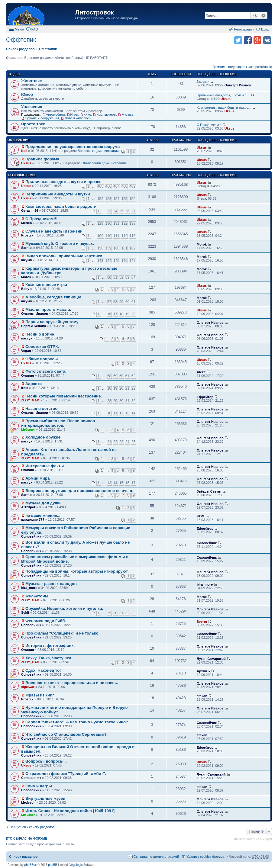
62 (133, 376)
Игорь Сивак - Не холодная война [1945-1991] (70, 811)
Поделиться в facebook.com (248, 40)
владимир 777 (33, 519)
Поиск (255, 16)
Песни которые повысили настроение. (64, 396)
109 (100, 236)
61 (133, 302)
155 (124, 199)
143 (100, 261)
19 (127, 314)
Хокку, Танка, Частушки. (49, 658)
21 (127, 388)
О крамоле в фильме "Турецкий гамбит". (66, 774)
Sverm (202, 622)
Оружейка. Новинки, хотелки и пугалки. (64, 608)
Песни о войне (40, 334)
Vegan (26, 351)
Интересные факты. (45, 466)
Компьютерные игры (46, 285)
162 (132, 248)
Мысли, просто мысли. (48, 309)
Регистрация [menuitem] (244, 29)
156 (132, 199)
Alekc (201, 372)
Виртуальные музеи (45, 798)
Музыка (127, 114)
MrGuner (28, 429)
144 (108, 261)
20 (133, 314)
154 (116, 199)
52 (121, 278)
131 (116, 223)
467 (116, 186)
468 (124, 186)
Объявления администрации (104, 163)
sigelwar (28, 687)
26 (127, 211)
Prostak (27, 235)
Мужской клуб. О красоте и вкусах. (60, 244)
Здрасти (203, 82)
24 (115, 211)
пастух (27, 338)
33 (133, 613)
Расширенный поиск (263, 16)
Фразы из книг (40, 695)
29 (115, 401)
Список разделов (23, 857)
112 (124, 236)
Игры (74, 114)
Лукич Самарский (211, 659)
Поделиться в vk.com (267, 40)
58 (115, 302)
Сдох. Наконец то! (43, 670)
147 (132, 261)
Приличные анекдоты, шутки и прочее (63, 182)
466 (108, 186)
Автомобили (55, 114)
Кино (87, 114)
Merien (26, 223)
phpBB (53, 865)
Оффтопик (21, 40)
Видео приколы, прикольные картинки (64, 256)
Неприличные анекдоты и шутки (58, 194)
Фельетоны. (37, 596)
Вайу (25, 289)
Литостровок (94, 12)
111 (116, 236)
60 (127, 302)
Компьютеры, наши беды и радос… (224, 108)
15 (121, 483)
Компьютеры (106, 114)
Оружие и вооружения (42, 118)
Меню (19, 29)
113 (132, 236)
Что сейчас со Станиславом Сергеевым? (66, 734)
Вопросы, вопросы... (46, 761)
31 (127, 401)
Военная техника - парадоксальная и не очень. (72, 683)
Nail (24, 151)
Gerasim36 (30, 211)
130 (108, 223)
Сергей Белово (34, 326)
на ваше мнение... (43, 515)
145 (116, 261)
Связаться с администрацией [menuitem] (156, 857)
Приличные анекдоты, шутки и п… (223, 95)
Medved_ (28, 802)
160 (116, 248)
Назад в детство (41, 408)
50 (109, 278)
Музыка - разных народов (51, 584)
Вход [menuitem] (265, 29)
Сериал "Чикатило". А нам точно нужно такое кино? (77, 722)
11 (115, 413)
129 (100, 223)
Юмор (27, 94)
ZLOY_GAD (30, 400)
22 (133, 388)
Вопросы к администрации (98, 151)
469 (132, 186)
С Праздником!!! (209, 125)
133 (132, 223)
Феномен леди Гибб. (46, 621)
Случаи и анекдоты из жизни (54, 231)
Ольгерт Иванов (238, 85)
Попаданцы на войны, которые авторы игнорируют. (77, 571)
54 (133, 278)
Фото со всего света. (46, 371)
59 (121, 302)
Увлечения (32, 107)
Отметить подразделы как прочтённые (242, 67)
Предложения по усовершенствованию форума (73, 147)
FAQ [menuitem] (35, 29)
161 (124, 248)
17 (115, 314)
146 (124, 261)
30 (121, 401)
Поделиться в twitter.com (238, 40)
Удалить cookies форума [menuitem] (205, 857)
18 (121, 314)
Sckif (25, 612)
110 (108, 236)
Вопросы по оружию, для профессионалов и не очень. (80, 491)
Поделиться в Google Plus (257, 40)
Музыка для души (43, 503)
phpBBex (31, 865)
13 (127, 413)
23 (109, 211)
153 (108, 199)
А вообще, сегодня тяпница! (53, 297)
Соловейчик (31, 536)
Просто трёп (33, 124)
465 (100, 186)
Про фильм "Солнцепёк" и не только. (62, 633)
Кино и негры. (39, 786)
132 (124, 223)
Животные (32, 81)
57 (109, 302)
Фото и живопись (77, 118)
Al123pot (28, 507)
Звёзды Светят (209, 491)
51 (115, 278)
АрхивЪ (203, 671)
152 (100, 199)
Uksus (226, 99)
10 (109, 413)
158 (100, 248)
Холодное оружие (43, 437)
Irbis (25, 388)
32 (133, 401)
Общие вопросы (42, 359)
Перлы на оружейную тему (52, 322)
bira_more (29, 588)
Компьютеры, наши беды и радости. (61, 206)
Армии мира (37, 478)
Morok (202, 244)
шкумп (26, 260)
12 (121, 413)
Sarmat (27, 248)
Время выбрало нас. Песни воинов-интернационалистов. (59, 423)
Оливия (27, 375)
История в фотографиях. (50, 646)
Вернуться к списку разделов (32, 827)
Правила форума (42, 159)
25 (121, 211)
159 (108, 248)
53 (127, 278)
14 (133, 413)
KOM (201, 516)
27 (133, 211)
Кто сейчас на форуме (27, 838)
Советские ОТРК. (42, 347)
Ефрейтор (205, 397)
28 (109, 401)
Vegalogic (76, 865)
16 (109, 314)
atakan (202, 696)
